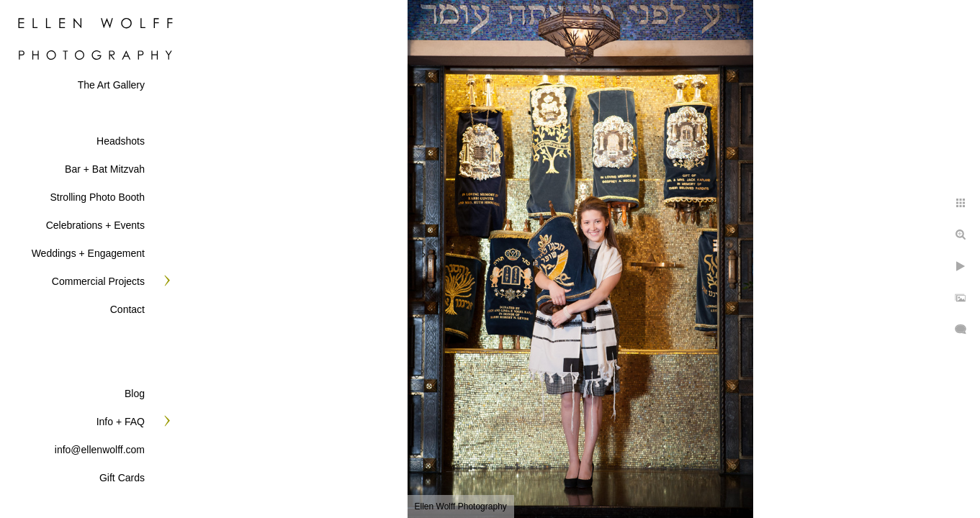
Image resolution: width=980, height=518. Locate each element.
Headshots (121, 141)
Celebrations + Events (95, 225)
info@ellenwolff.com (100, 450)
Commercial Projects (98, 281)
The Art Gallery (111, 85)
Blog (135, 394)
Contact (127, 309)
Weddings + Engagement (88, 253)
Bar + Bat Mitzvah (105, 169)
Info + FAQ (121, 422)
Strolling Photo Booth (97, 197)
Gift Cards (122, 478)
